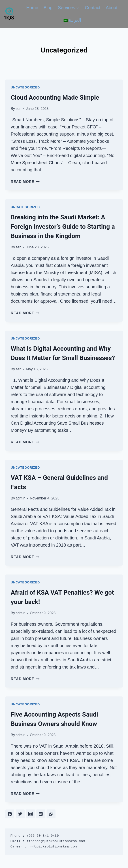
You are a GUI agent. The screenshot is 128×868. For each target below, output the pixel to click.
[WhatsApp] (51, 814)
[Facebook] (10, 814)
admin (21, 498)
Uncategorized (25, 87)
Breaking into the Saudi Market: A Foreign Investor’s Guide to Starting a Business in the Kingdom (63, 227)
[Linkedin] (41, 814)
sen (19, 109)
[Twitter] (20, 814)
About (111, 8)
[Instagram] (30, 814)
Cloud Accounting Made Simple (55, 97)
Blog (48, 8)
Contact (93, 8)
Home (32, 8)
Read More (25, 182)
